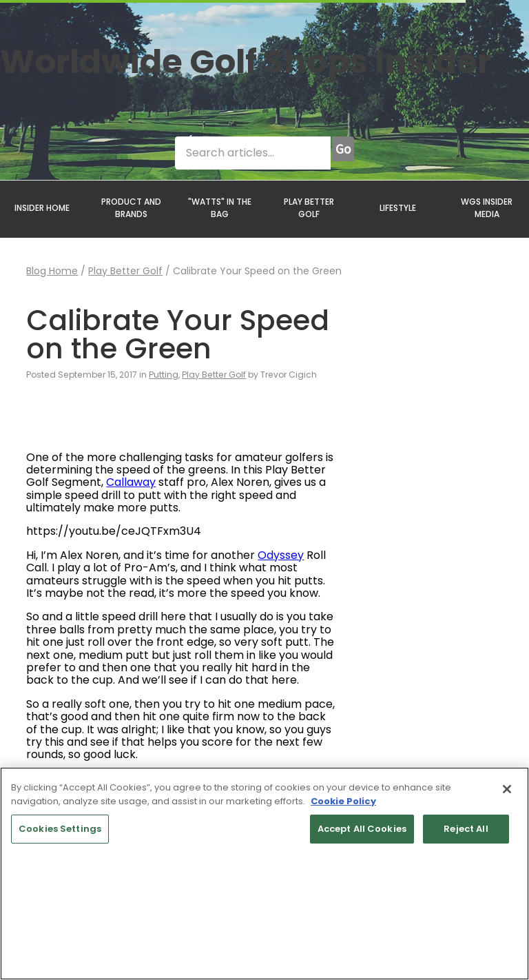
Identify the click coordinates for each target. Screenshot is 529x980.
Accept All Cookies (362, 829)
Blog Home (52, 271)
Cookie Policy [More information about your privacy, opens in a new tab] (343, 801)
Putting (164, 375)
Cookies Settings (60, 829)
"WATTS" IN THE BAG (220, 208)
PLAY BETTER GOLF (309, 208)
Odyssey (281, 555)
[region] (264, 874)
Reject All (466, 829)
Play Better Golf (125, 271)
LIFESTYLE (398, 208)
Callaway (131, 482)
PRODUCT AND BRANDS (131, 208)
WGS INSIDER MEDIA (487, 208)
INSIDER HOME (42, 208)
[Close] (507, 789)
